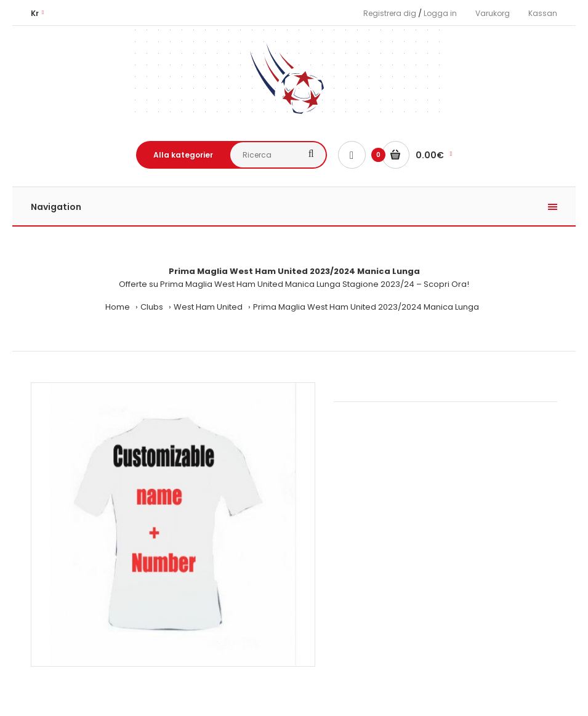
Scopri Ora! (446, 284)
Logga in (440, 13)
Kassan (543, 13)
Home (118, 307)
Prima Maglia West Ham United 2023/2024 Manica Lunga (366, 307)
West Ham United (208, 307)
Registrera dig (390, 13)
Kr (35, 13)
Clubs (152, 307)
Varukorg (493, 13)
